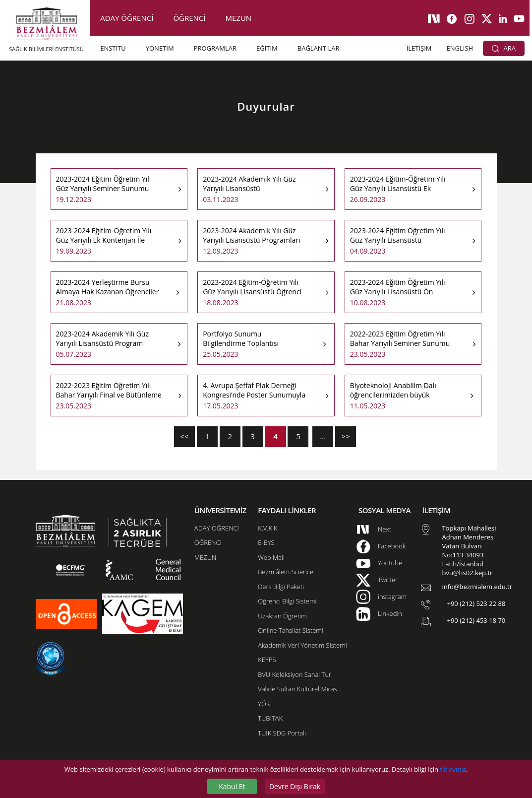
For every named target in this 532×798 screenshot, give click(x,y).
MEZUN (239, 18)
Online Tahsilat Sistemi (291, 630)
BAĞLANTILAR (319, 48)
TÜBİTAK (270, 718)
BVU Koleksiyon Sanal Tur (295, 674)
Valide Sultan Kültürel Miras (297, 689)
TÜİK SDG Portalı (282, 733)
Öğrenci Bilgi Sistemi (287, 601)
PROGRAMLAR (215, 48)
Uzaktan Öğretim (282, 616)
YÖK (264, 704)
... (323, 436)
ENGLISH (460, 48)
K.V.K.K (267, 528)
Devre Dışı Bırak (295, 786)
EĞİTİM (267, 48)
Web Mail (271, 557)
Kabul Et (232, 786)
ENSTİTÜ (113, 48)
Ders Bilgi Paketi (281, 587)
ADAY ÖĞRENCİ (127, 18)
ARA (504, 48)
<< (184, 436)
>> (346, 436)
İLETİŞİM (419, 48)
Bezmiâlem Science (286, 572)
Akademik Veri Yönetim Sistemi (302, 645)
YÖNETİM (160, 48)
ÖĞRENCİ (189, 18)
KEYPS (267, 660)
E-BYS (266, 542)
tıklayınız (453, 769)
